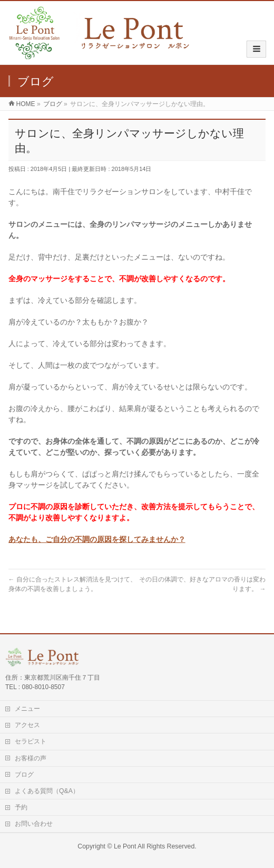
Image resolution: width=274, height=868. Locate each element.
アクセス (27, 725)
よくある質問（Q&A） (47, 791)
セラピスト (31, 741)
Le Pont (125, 846)
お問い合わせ (34, 824)
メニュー (27, 709)
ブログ (24, 775)
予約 (21, 807)
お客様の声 (31, 758)
